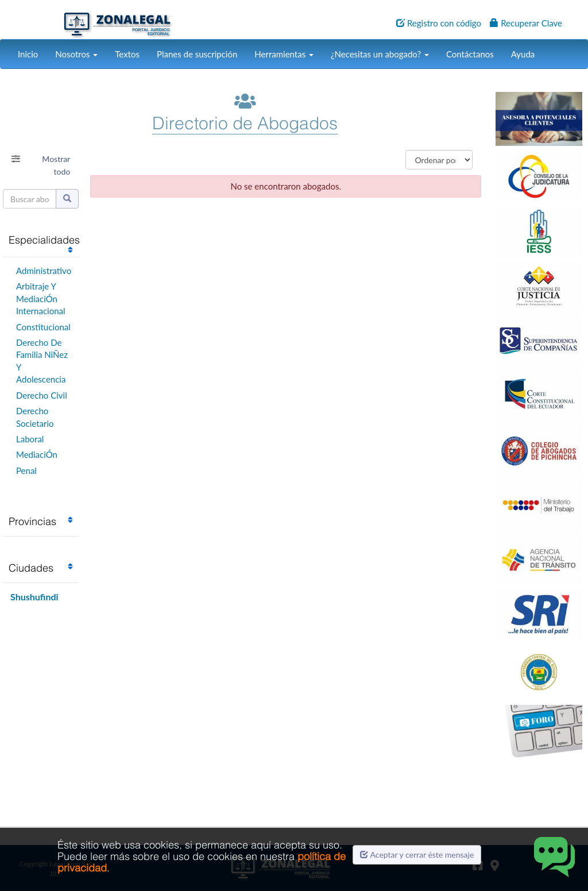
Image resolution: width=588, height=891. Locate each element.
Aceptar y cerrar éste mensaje (417, 855)
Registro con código (439, 23)
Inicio (28, 54)
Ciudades (31, 568)
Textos (127, 54)
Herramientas (284, 54)
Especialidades (44, 240)
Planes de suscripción (197, 54)
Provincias (32, 521)
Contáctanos (470, 54)
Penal (26, 470)
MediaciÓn (37, 454)
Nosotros (76, 54)
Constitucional (43, 327)
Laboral (30, 439)
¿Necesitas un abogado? (380, 54)
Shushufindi (34, 597)
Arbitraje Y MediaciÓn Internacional (41, 298)
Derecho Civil (42, 395)
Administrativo (44, 271)
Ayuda (523, 54)
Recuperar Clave (526, 23)
